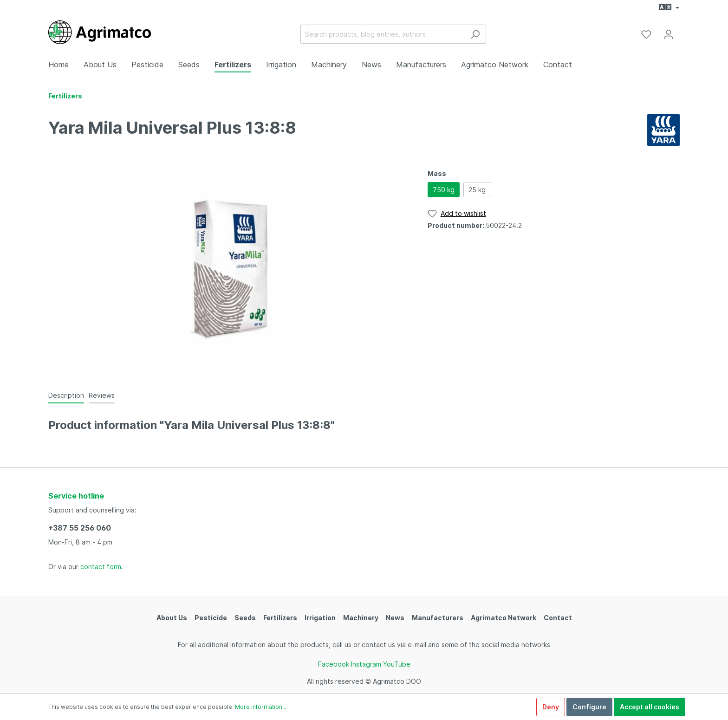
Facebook (334, 664)
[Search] (475, 34)
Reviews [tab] (102, 395)
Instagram (366, 664)
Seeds (245, 618)
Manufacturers (438, 618)
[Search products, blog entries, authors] (383, 34)
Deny (551, 707)
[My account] (669, 34)
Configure (589, 707)
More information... (261, 707)
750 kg (444, 190)
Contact (558, 618)
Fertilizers (280, 618)
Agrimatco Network (504, 618)
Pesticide (211, 618)
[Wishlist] (646, 34)
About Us (172, 618)
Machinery (361, 618)
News (395, 618)
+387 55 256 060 (80, 528)
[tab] (66, 395)
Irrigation (320, 618)
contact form (101, 567)
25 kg (477, 190)
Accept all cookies (650, 707)
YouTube (397, 664)
